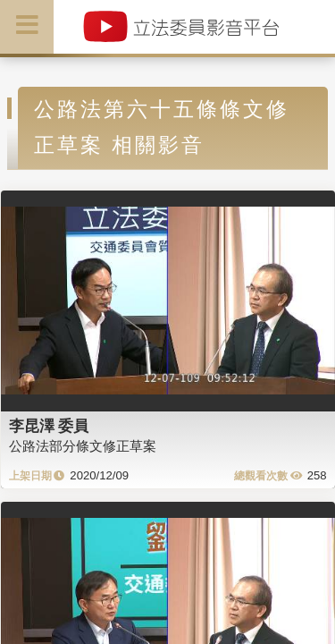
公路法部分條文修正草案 (83, 446)
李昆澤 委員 (49, 426)
